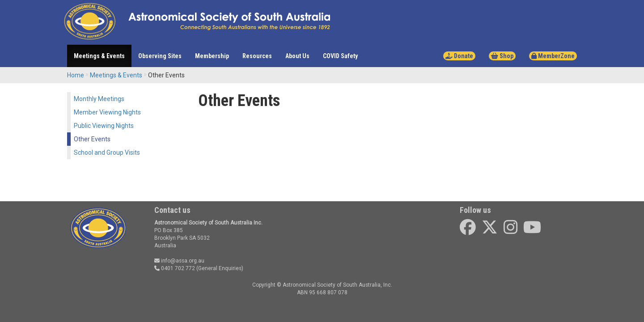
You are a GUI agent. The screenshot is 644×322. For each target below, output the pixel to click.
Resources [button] (257, 56)
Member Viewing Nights (107, 112)
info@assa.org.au (179, 261)
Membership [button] (212, 56)
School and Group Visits (107, 153)
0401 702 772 (175, 268)
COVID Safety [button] (340, 56)
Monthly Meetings (99, 99)
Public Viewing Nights (104, 126)
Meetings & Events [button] (99, 56)
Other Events (92, 139)
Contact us (172, 210)
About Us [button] (297, 56)
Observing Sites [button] (160, 56)
